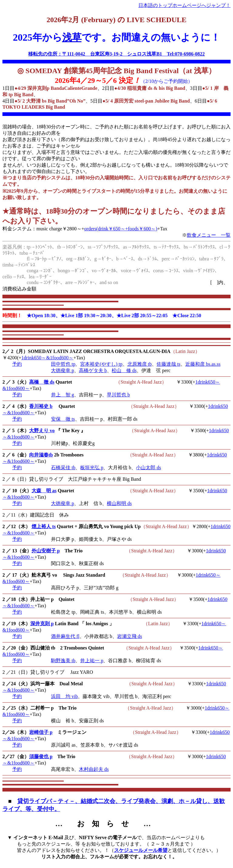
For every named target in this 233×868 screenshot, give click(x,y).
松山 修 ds (124, 370)
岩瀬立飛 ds (130, 636)
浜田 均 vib (64, 696)
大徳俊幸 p (62, 370)
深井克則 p (42, 624)
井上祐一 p (92, 661)
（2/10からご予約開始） (167, 81)
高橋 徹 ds (42, 382)
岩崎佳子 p (41, 732)
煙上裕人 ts (44, 526)
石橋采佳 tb (63, 468)
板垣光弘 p (92, 468)
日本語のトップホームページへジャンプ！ (184, 5)
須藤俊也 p (41, 756)
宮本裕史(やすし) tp (101, 364)
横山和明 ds (119, 503)
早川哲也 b (118, 395)
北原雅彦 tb (140, 364)
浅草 (72, 37)
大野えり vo (42, 431)
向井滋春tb (41, 455)
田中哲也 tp (63, 364)
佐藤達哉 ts (169, 364)
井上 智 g (62, 395)
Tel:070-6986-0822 (186, 54)
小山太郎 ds (148, 468)
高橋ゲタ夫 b (93, 370)
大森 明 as (44, 491)
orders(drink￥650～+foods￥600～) (121, 229)
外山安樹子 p (46, 551)
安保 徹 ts (63, 419)
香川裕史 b (41, 406)
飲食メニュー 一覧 (209, 235)
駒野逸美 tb (63, 661)
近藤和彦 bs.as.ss (203, 364)
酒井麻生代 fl (65, 636)
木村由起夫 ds (94, 769)
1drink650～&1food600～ (47, 358)
